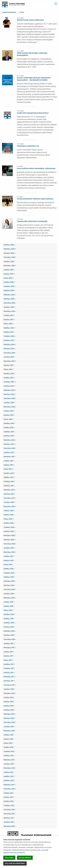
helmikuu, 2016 (9, 718)
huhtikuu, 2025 (9, 290)
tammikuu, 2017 (10, 685)
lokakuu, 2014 (9, 772)
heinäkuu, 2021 (9, 473)
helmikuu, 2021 (9, 494)
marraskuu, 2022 (10, 407)
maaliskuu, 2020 (10, 535)
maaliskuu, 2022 (10, 440)
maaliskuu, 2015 (9, 760)
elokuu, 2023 (9, 369)
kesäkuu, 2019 (9, 569)
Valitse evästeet (25, 858)
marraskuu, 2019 (10, 552)
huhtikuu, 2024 (9, 340)
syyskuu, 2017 (9, 656)
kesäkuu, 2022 (9, 428)
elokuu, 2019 (8, 565)
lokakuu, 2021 (9, 461)
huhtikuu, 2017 (9, 673)
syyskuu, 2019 (9, 560)
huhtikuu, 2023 (9, 386)
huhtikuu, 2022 (9, 436)
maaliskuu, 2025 (10, 295)
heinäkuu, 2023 (9, 374)
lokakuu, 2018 (9, 602)
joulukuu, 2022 (9, 403)
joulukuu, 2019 (9, 548)
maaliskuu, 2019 (10, 581)
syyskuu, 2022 (9, 415)
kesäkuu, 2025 (9, 282)
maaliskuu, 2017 (10, 677)
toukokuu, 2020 (10, 527)
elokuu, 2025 (9, 278)
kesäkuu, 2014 (9, 776)
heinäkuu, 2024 (10, 328)
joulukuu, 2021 (9, 452)
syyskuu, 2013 (9, 797)
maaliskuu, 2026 (10, 249)
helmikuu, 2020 (10, 540)
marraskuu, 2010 (10, 826)
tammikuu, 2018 (10, 639)
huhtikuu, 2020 (9, 531)
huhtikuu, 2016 (9, 710)
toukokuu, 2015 (9, 751)
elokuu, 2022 (9, 419)
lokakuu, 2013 (9, 793)
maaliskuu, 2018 (10, 631)
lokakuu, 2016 (9, 697)
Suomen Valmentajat (9, 12)
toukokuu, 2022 (9, 432)
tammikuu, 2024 (10, 353)
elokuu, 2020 (9, 519)
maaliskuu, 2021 (10, 490)
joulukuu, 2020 (9, 502)
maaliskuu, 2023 (10, 390)
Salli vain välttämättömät (15, 863)
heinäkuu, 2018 (9, 614)
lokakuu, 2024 (9, 315)
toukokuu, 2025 (10, 286)
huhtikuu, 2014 (9, 780)
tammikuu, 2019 (10, 589)
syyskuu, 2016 (9, 702)
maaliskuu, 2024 (10, 344)
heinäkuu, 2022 (9, 423)
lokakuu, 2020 (9, 511)
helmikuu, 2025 (10, 299)
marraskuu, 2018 (10, 598)
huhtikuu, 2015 (9, 756)
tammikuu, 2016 (10, 722)
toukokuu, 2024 (10, 336)
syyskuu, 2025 (9, 274)
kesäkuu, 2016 (9, 706)
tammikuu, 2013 (10, 810)
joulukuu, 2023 (9, 357)
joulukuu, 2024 (9, 307)
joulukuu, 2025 (9, 261)
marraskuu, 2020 (10, 506)
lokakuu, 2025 (9, 270)
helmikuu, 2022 (10, 444)
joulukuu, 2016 (9, 689)
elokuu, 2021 (8, 469)
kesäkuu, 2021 (9, 477)
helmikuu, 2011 (9, 818)
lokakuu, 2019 (9, 556)
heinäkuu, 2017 (9, 664)
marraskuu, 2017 (10, 648)
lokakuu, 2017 (9, 652)
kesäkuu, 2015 (9, 747)
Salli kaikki (9, 858)
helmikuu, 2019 (9, 585)
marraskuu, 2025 (10, 266)
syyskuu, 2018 (9, 606)
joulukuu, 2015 (9, 727)
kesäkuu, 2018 (9, 619)
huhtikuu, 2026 (9, 245)
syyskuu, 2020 (9, 515)
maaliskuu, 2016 (10, 714)
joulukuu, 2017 (9, 643)
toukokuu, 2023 (10, 382)
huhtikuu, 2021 (9, 486)
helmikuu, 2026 (10, 253)
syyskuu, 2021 (9, 465)
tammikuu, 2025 (10, 303)
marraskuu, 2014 (10, 768)
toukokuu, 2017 (9, 668)
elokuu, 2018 (8, 610)
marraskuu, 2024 (10, 311)
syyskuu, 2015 (9, 739)
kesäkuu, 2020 (9, 523)
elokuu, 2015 (8, 743)
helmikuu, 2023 (10, 394)
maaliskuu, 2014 (10, 785)
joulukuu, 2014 (9, 764)
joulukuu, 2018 (9, 594)
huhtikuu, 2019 (9, 577)
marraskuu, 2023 (10, 361)
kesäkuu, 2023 (9, 378)
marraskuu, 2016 (10, 693)
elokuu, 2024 (9, 324)
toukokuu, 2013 (9, 805)
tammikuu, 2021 (10, 498)
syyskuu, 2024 (9, 320)
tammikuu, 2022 (10, 448)
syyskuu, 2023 (9, 365)
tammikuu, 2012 (10, 814)
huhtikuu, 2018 (9, 627)
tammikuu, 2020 (10, 544)
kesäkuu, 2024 (9, 332)
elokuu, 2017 (8, 660)
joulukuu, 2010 (9, 822)
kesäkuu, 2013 (9, 801)
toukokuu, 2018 (9, 623)
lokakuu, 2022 (9, 411)
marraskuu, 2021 (10, 457)
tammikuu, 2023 (10, 398)
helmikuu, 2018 (9, 635)
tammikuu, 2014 (10, 789)
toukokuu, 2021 (9, 481)
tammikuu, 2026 (10, 257)
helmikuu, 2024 (10, 349)
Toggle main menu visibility (56, 3)
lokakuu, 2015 (9, 735)
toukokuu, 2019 (9, 573)
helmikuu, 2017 (9, 681)
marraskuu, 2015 (10, 731)
